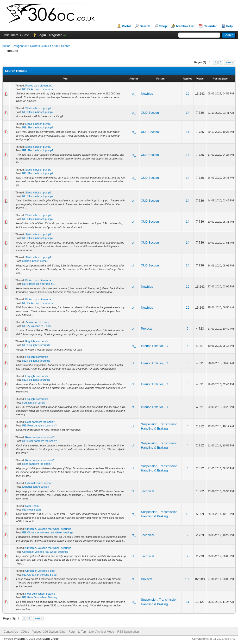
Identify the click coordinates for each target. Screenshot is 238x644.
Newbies (147, 94)
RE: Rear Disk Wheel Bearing (40, 597)
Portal (126, 26)
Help (229, 26)
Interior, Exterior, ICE (155, 346)
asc (225, 79)
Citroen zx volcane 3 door (40, 571)
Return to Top (77, 632)
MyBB (21, 639)
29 (188, 94)
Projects (147, 329)
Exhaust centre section (39, 483)
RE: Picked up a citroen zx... (39, 89)
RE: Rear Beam (31, 510)
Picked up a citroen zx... (39, 86)
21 (188, 602)
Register (56, 35)
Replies (188, 79)
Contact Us (11, 632)
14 (188, 113)
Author (134, 79)
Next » (229, 62)
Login (42, 35)
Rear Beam (32, 506)
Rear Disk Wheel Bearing (40, 594)
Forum (160, 79)
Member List (185, 26)
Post (65, 79)
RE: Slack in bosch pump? (38, 112)
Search (145, 26)
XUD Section (150, 113)
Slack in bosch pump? (38, 108)
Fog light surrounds (37, 341)
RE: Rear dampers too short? (39, 425)
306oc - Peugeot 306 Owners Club (43, 632)
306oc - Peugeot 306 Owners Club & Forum (30, 46)
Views (200, 79)
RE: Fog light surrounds (36, 345)
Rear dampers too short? (40, 422)
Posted (217, 79)
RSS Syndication (128, 632)
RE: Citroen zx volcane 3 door (40, 575)
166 (188, 579)
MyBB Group (50, 639)
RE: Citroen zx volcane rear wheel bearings (48, 532)
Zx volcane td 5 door (37, 322)
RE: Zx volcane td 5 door (37, 326)
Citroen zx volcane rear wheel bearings (48, 529)
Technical (147, 491)
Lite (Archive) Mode (101, 632)
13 (188, 514)
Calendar (210, 26)
